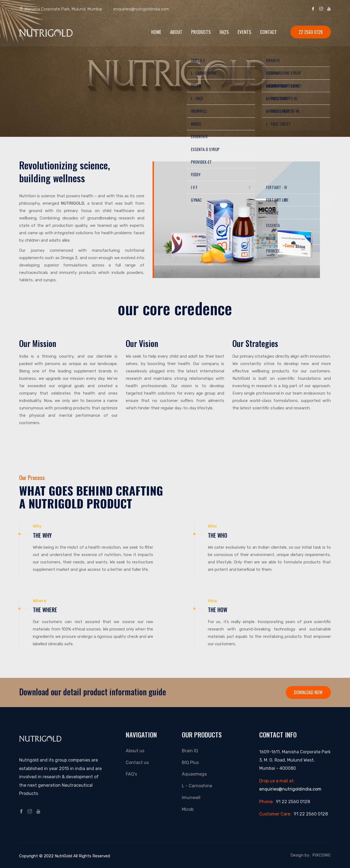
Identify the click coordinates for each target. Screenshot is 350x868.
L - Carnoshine (197, 786)
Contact (269, 32)
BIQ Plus (190, 763)
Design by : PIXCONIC (311, 855)
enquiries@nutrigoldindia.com (141, 9)
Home (156, 32)
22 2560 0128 (311, 32)
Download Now (308, 692)
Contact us (137, 763)
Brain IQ (190, 751)
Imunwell (191, 798)
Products (201, 32)
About (176, 32)
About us (135, 751)
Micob (188, 809)
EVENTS (244, 32)
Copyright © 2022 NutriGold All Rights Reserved (65, 856)
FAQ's (224, 32)
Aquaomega (194, 774)
